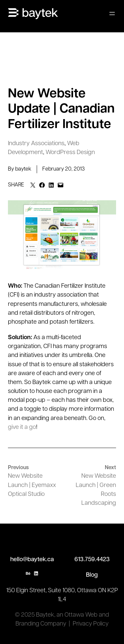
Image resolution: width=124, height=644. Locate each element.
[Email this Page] (33, 185)
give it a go (22, 427)
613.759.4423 (92, 560)
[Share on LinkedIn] (51, 185)
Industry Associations (36, 144)
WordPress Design (70, 153)
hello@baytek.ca (32, 560)
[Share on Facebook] (42, 185)
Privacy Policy (91, 624)
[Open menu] (112, 14)
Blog (92, 575)
